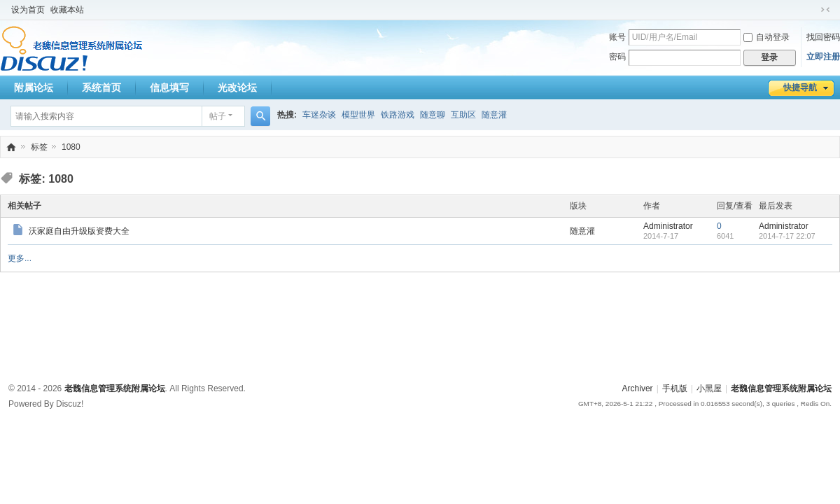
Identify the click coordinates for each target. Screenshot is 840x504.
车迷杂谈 (319, 115)
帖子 (218, 116)
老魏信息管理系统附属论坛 (11, 147)
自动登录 (766, 37)
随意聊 (433, 115)
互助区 (463, 115)
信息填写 (169, 87)
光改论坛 (237, 87)
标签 (39, 147)
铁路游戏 (398, 115)
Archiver (638, 388)
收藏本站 (67, 10)
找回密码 (823, 37)
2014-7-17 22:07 (787, 236)
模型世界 (358, 115)
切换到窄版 (825, 10)
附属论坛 (34, 87)
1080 (71, 147)
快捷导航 (800, 87)
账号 (617, 37)
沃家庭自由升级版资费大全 (79, 231)
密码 (617, 57)
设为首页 (28, 10)
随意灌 (494, 115)
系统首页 (101, 87)
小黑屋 (709, 388)
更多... (20, 258)
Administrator (668, 226)
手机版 (675, 388)
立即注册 (823, 57)
